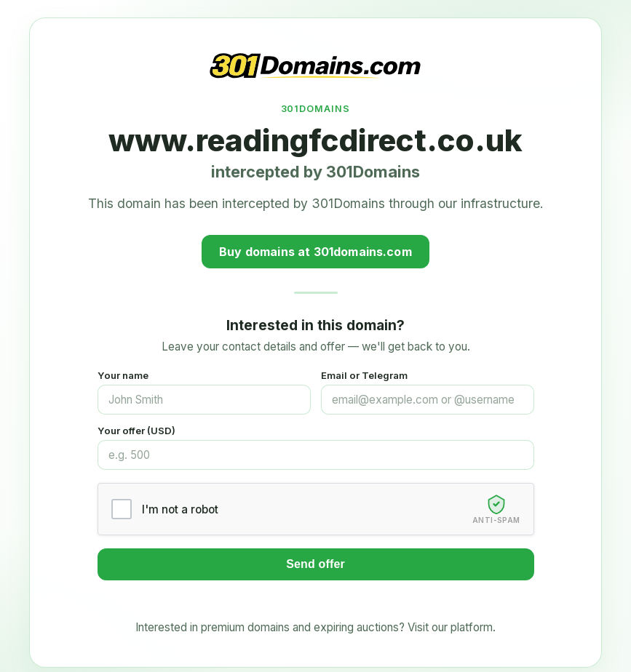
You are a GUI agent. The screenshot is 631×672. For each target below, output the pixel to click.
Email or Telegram (364, 375)
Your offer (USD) (136, 431)
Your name (123, 375)
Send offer (315, 564)
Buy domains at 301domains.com (315, 252)
